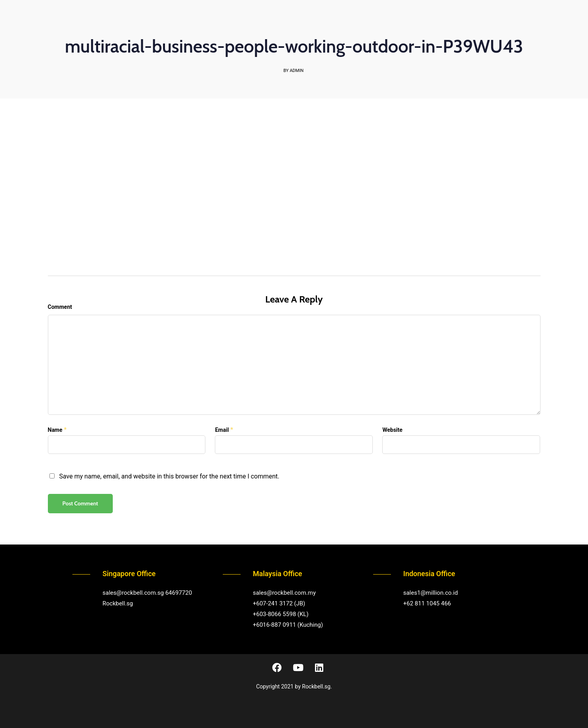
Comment (60, 307)
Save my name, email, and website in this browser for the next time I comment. (169, 476)
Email (222, 430)
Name (55, 430)
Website (392, 430)
